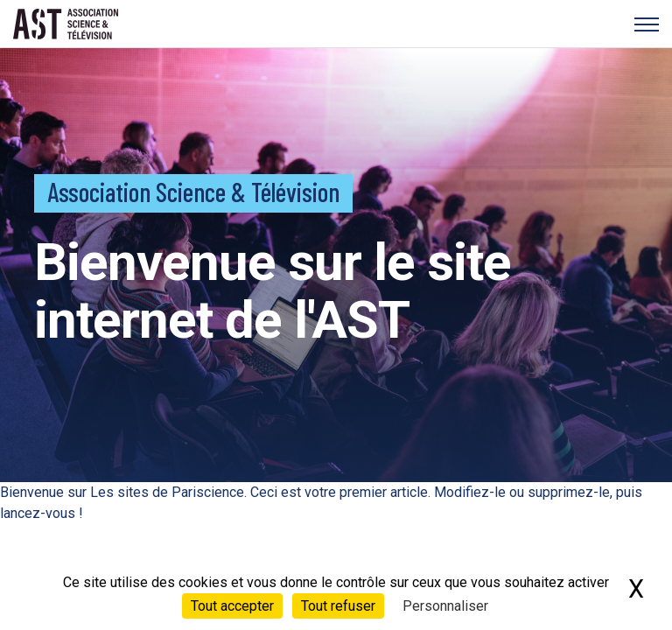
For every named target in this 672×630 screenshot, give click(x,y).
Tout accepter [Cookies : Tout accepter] (232, 606)
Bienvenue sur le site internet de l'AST (273, 291)
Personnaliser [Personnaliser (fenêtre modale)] (445, 606)
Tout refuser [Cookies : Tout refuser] (338, 606)
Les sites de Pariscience (167, 492)
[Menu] (646, 24)
